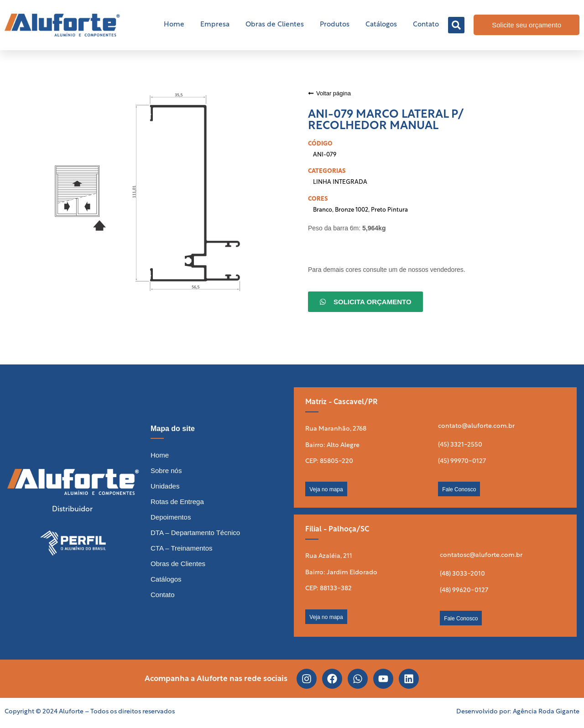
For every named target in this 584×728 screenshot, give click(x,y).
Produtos (335, 25)
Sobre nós (166, 471)
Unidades (165, 486)
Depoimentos (171, 517)
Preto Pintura (389, 210)
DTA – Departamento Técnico (195, 533)
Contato (426, 25)
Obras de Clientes (275, 25)
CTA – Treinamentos (182, 548)
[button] (456, 25)
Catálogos (381, 25)
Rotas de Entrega (177, 502)
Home (174, 25)
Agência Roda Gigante (546, 712)
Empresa (215, 25)
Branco (323, 210)
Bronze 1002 (352, 210)
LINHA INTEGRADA (340, 182)
